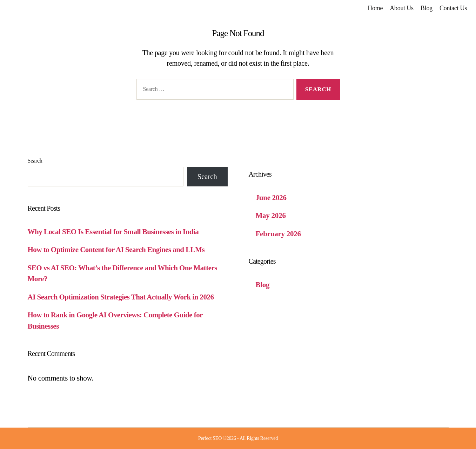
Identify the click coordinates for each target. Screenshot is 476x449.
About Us (402, 8)
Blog (427, 8)
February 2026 (278, 234)
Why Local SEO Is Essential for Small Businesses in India (113, 232)
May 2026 (271, 216)
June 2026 (271, 198)
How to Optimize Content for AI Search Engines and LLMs (116, 250)
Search (35, 161)
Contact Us (453, 8)
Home (375, 8)
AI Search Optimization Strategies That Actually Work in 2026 (121, 297)
